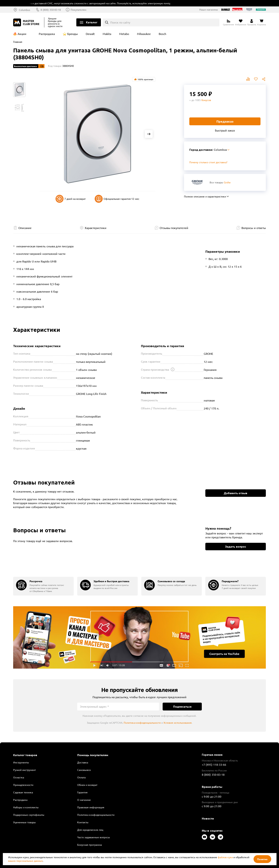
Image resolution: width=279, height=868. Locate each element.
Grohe (227, 182)
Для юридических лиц (90, 830)
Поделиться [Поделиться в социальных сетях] (264, 79)
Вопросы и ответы (254, 228)
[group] (43, 586)
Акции (22, 34)
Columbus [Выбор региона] (24, 10)
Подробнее (139, 637)
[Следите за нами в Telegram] (220, 837)
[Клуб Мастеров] (27, 22)
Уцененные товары (24, 822)
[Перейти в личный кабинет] (252, 22)
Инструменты (21, 762)
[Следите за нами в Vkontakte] (212, 837)
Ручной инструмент (24, 770)
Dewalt (90, 34)
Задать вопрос (235, 546)
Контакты (83, 822)
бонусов (206, 100)
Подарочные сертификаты (29, 815)
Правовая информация (91, 807)
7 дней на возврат (71, 199)
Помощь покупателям (93, 755)
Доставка (83, 762)
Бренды (73, 34)
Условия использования (178, 723)
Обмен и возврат (87, 785)
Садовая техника (23, 792)
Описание (25, 228)
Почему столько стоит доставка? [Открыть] (208, 162)
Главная (18, 42)
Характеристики (96, 228)
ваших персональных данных (25, 861)
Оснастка (19, 777)
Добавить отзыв (236, 493)
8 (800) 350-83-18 (51, 10)
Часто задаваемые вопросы (94, 837)
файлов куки (225, 857)
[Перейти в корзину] (262, 22)
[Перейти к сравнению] (228, 22)
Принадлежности (23, 785)
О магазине (84, 800)
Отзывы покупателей (174, 228)
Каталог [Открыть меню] (92, 22)
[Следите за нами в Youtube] (204, 837)
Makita (107, 34)
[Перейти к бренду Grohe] (197, 182)
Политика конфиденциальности (142, 723)
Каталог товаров (25, 755)
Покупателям (78, 10)
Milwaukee (144, 34)
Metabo (124, 34)
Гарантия (82, 792)
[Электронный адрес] (118, 707)
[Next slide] (149, 134)
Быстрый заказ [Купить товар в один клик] (225, 130)
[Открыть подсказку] (173, 369)
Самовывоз (84, 770)
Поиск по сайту (120, 22)
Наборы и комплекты (26, 807)
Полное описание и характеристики (205, 196)
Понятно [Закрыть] (262, 859)
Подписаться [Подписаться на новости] (182, 706)
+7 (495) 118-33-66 (214, 764)
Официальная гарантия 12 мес (117, 199)
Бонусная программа (90, 845)
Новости (208, 818)
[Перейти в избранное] (241, 22)
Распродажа (47, 34)
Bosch (162, 34)
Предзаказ (225, 121)
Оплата (81, 777)
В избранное (256, 79)
